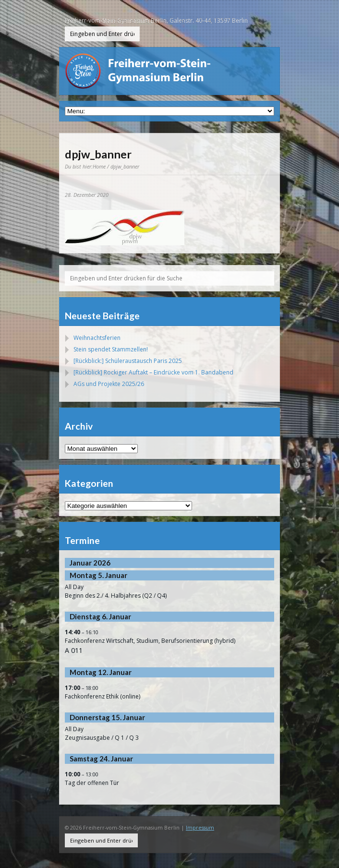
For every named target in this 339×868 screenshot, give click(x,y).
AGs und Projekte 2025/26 (109, 384)
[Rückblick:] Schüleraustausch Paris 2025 (128, 361)
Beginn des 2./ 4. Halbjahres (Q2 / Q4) (116, 596)
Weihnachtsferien (97, 338)
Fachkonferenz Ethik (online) (103, 696)
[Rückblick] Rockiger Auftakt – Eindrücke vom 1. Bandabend (153, 372)
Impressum (200, 827)
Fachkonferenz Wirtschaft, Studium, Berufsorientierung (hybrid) (150, 641)
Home (99, 166)
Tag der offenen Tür (92, 783)
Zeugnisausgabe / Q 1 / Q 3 (102, 738)
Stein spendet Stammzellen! (111, 349)
